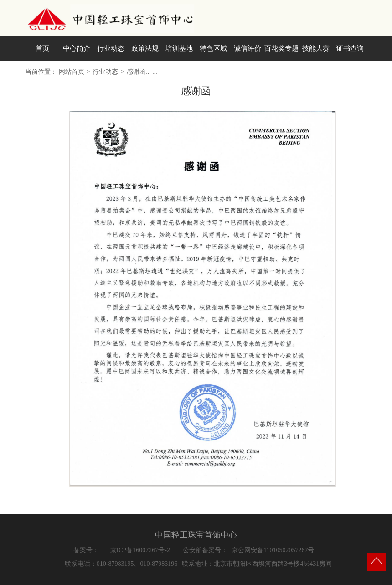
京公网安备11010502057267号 (273, 550)
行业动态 (111, 48)
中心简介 (77, 48)
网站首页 (72, 72)
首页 (42, 48)
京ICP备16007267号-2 (140, 550)
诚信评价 (248, 48)
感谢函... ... (142, 72)
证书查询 (350, 48)
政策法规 (145, 48)
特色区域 (213, 48)
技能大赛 (316, 48)
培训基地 (179, 48)
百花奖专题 (281, 48)
